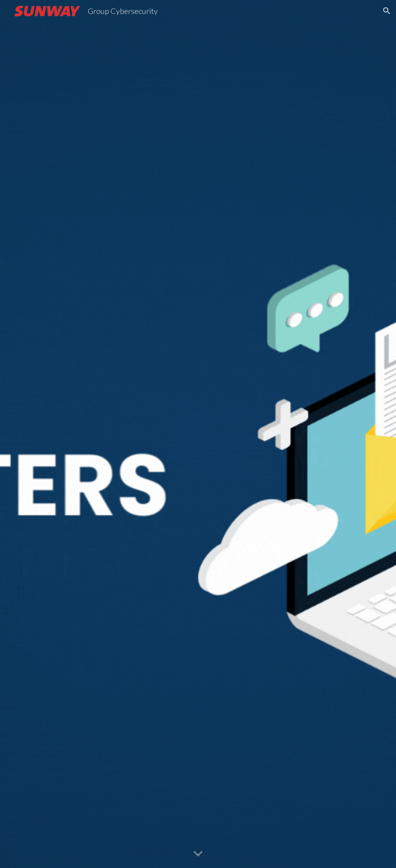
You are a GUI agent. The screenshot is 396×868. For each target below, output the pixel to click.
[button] (387, 11)
